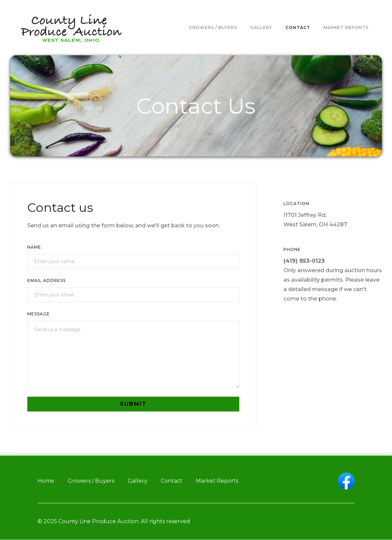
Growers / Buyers (91, 481)
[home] (71, 28)
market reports (346, 27)
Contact (172, 481)
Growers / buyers (213, 27)
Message (39, 314)
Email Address (47, 280)
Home (46, 481)
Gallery (138, 481)
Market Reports (217, 481)
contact (298, 27)
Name (34, 247)
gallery (261, 27)
